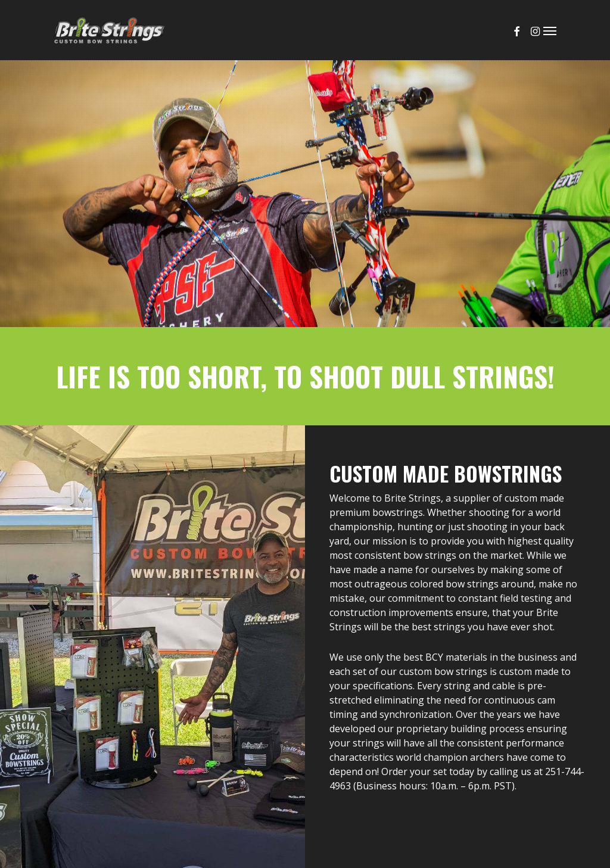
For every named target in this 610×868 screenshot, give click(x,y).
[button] (550, 30)
